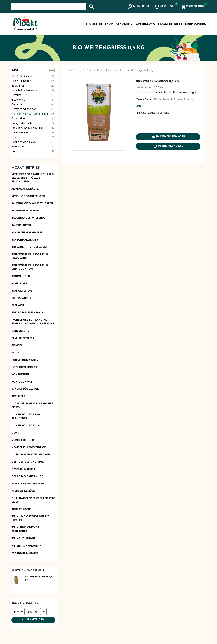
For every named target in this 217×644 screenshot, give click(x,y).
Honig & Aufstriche (33, 123)
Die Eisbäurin (21, 298)
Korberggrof (21, 331)
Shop (33, 71)
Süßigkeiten (33, 146)
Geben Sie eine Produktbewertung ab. (177, 92)
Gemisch (17, 346)
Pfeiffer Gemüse (23, 491)
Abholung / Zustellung (135, 24)
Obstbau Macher (23, 469)
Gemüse (33, 95)
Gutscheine (33, 118)
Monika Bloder (23, 440)
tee (43, 611)
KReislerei (19, 396)
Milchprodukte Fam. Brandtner (26, 417)
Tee (33, 151)
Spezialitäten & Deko (33, 142)
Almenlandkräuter (26, 189)
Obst (33, 137)
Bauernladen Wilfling (28, 218)
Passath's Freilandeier (28, 484)
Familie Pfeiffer (23, 338)
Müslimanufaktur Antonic (31, 455)
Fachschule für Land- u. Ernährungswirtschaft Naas (33, 322)
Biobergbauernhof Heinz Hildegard (30, 256)
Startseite (94, 24)
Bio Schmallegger (25, 240)
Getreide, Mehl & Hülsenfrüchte (33, 114)
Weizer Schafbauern (26, 546)
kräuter (32, 611)
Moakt (16, 433)
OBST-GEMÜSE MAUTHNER (28, 462)
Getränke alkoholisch (33, 109)
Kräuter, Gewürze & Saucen (33, 128)
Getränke (33, 104)
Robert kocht (21, 509)
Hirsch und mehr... (25, 360)
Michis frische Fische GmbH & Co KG (32, 406)
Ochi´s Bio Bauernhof (27, 477)
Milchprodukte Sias (26, 426)
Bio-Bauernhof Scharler (29, 247)
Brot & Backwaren (33, 76)
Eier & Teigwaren (33, 81)
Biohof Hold (21, 276)
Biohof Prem (21, 284)
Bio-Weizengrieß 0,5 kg (39, 579)
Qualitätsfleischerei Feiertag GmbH (33, 500)
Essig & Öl (33, 85)
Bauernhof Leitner (25, 211)
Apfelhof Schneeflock (28, 196)
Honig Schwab (22, 382)
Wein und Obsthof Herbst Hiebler (30, 518)
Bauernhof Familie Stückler (32, 204)
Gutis (15, 353)
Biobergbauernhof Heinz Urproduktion (30, 267)
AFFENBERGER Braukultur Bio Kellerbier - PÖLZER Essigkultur (33, 178)
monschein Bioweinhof (29, 448)
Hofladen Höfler (24, 367)
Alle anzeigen (33, 620)
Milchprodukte (33, 132)
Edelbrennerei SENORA (28, 313)
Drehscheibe (195, 24)
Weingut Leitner (24, 539)
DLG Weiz (18, 306)
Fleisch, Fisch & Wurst (33, 90)
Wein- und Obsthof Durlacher (25, 529)
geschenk (18, 611)
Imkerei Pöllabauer (26, 389)
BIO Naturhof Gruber (27, 233)
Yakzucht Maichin (25, 553)
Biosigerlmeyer (23, 291)
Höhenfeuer (20, 375)
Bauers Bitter (21, 225)
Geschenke (33, 99)
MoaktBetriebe (170, 24)
